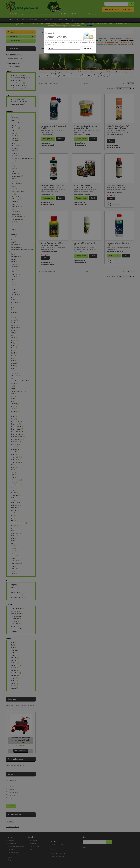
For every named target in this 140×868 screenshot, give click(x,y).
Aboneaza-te (87, 48)
